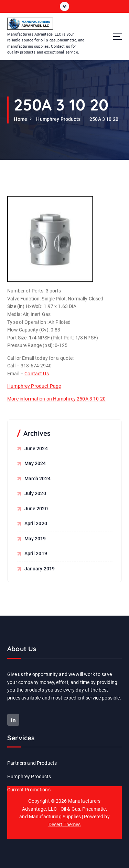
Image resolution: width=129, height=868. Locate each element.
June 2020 (36, 509)
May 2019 (35, 539)
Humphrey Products (58, 119)
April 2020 (36, 523)
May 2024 (35, 463)
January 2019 (40, 569)
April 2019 (36, 553)
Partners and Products (32, 763)
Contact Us (36, 380)
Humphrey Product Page (34, 393)
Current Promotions (29, 790)
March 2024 (37, 479)
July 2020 (35, 493)
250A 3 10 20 (104, 119)
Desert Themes (65, 824)
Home (20, 119)
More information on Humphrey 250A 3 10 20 (56, 406)
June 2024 (36, 449)
